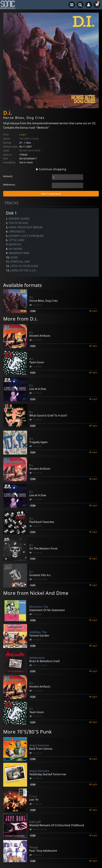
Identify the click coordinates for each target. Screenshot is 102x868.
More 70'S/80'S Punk (28, 732)
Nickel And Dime (30, 150)
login (95, 311)
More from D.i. (21, 319)
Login (23, 134)
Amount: (8, 176)
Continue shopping (51, 169)
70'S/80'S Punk (29, 139)
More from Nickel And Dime (36, 593)
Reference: (9, 185)
